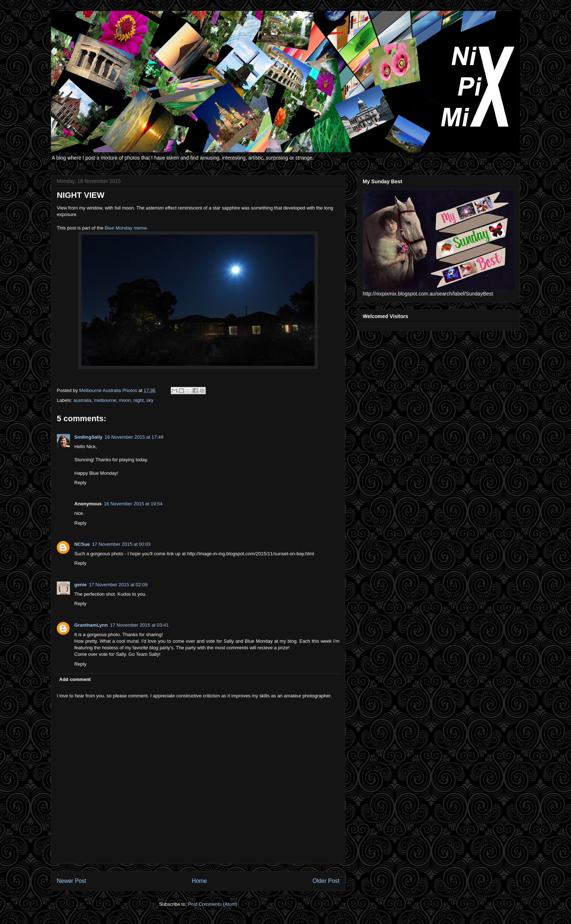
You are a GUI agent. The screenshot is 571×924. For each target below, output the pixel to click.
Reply (80, 483)
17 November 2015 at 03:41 (139, 625)
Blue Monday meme (126, 228)
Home (200, 881)
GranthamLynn (91, 625)
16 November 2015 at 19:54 (133, 504)
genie (80, 585)
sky (150, 400)
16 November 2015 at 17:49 (134, 437)
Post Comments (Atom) (212, 904)
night (138, 400)
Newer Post (72, 881)
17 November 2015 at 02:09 (118, 585)
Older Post (326, 881)
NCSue (82, 544)
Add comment (75, 679)
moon (125, 400)
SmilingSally (88, 437)
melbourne (105, 400)
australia (82, 400)
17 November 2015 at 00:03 (121, 544)
